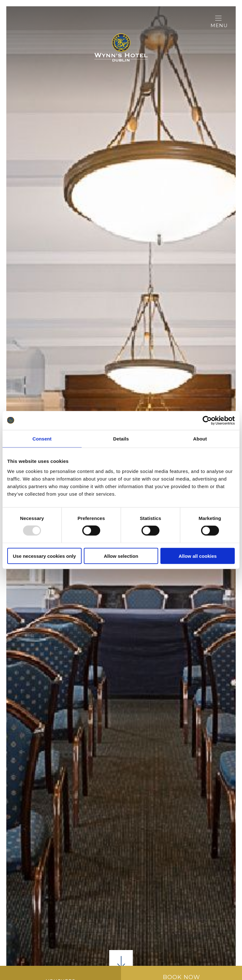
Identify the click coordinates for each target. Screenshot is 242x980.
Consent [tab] (42, 439)
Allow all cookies (198, 556)
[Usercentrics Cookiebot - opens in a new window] (207, 421)
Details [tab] (121, 439)
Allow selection (121, 556)
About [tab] (200, 439)
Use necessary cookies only (44, 556)
